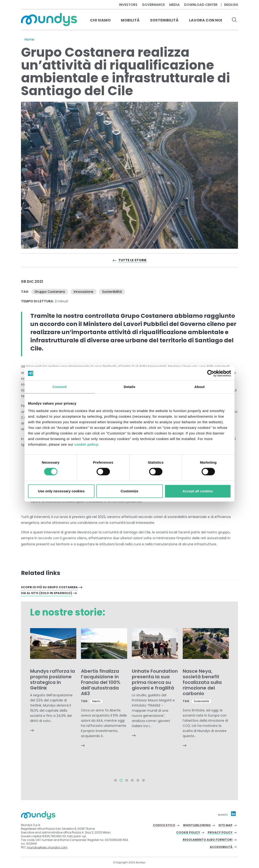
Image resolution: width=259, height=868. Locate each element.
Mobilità (130, 20)
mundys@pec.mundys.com (47, 847)
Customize (129, 491)
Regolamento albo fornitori (208, 840)
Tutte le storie (132, 260)
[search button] (234, 20)
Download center (201, 5)
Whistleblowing (197, 825)
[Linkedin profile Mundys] (233, 814)
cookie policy (86, 444)
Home (29, 39)
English (231, 5)
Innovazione (84, 292)
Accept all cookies (198, 491)
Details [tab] (129, 387)
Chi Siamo (100, 20)
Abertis (96, 701)
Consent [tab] (60, 387)
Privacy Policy (220, 833)
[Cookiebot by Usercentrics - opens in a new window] (211, 373)
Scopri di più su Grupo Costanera (49, 587)
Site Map (225, 825)
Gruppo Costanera (50, 292)
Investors (128, 5)
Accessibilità (221, 847)
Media (174, 5)
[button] (115, 780)
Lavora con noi (206, 20)
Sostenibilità (164, 20)
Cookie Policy (188, 833)
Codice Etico (164, 825)
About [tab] (199, 387)
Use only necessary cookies (61, 491)
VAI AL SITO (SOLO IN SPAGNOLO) (47, 593)
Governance (153, 5)
